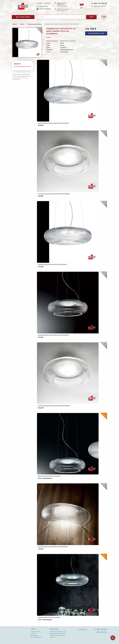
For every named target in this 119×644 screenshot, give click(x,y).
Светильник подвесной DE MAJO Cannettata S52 (49, 617)
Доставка (33, 633)
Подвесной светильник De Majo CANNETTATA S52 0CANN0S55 (52, 264)
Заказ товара (34, 635)
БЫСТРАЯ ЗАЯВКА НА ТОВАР (96, 33)
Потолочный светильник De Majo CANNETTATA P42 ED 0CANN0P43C (54, 406)
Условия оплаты (35, 632)
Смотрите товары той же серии (23, 66)
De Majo (62, 45)
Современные (64, 52)
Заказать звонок (100, 6)
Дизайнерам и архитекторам (58, 633)
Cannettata (63, 47)
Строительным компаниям (57, 635)
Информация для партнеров (58, 632)
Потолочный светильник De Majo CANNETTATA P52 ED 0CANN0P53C (54, 194)
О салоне (40, 3)
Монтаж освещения (36, 637)
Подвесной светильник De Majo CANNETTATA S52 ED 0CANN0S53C (53, 123)
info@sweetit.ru (103, 632)
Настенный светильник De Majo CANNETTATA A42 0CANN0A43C (53, 547)
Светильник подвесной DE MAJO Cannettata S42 (49, 476)
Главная (14, 24)
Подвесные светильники (35, 24)
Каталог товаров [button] (25, 17)
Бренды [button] (104, 16)
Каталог (22, 24)
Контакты (47, 3)
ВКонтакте (84, 629)
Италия (62, 43)
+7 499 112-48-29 (99, 3)
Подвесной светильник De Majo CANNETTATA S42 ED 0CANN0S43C (53, 335)
